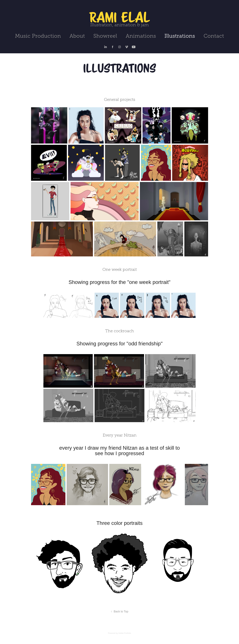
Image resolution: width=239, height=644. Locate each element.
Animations (141, 36)
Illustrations (180, 36)
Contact (214, 36)
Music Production (38, 36)
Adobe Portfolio (125, 633)
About (77, 36)
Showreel (105, 36)
